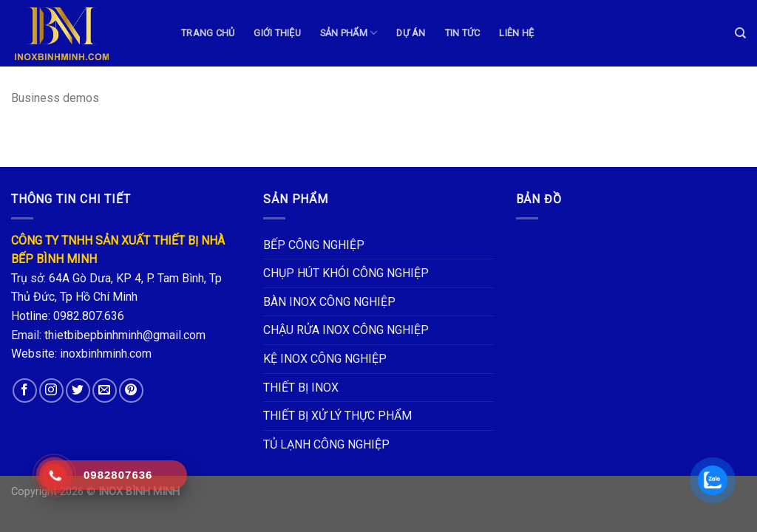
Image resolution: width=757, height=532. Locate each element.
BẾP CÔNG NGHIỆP (314, 245)
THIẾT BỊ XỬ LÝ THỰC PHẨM (337, 416)
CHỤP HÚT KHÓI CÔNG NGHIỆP (346, 273)
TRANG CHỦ (208, 33)
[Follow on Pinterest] (131, 391)
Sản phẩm (349, 33)
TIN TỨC (463, 33)
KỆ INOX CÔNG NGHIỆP (325, 359)
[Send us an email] (105, 391)
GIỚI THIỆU (277, 33)
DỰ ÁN (411, 33)
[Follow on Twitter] (78, 391)
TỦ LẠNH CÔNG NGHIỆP (326, 444)
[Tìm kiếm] (740, 33)
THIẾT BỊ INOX (301, 388)
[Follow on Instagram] (51, 391)
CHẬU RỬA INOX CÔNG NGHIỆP (346, 330)
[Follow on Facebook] (25, 391)
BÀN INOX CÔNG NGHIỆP (329, 302)
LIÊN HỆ (516, 33)
